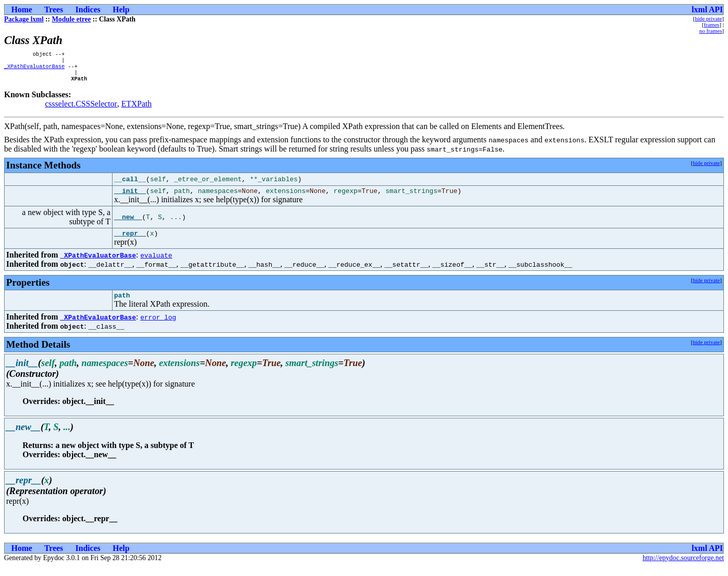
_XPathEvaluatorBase (34, 69)
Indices (88, 9)
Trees (54, 9)
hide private (708, 18)
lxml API (707, 9)
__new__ (128, 224)
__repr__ (130, 241)
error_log (158, 327)
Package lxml (24, 19)
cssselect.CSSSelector (81, 109)
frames (712, 25)
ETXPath (137, 109)
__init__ (130, 197)
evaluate (156, 263)
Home (22, 9)
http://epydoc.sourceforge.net (683, 568)
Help (121, 9)
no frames (711, 31)
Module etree (71, 19)
